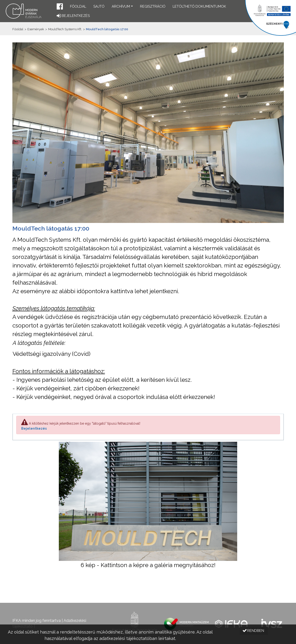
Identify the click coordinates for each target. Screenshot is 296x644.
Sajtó (99, 6)
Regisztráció (153, 6)
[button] (60, 7)
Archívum (121, 6)
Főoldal (78, 6)
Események (36, 29)
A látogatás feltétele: (39, 343)
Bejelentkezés (34, 428)
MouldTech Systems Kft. (65, 29)
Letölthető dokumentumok (199, 6)
